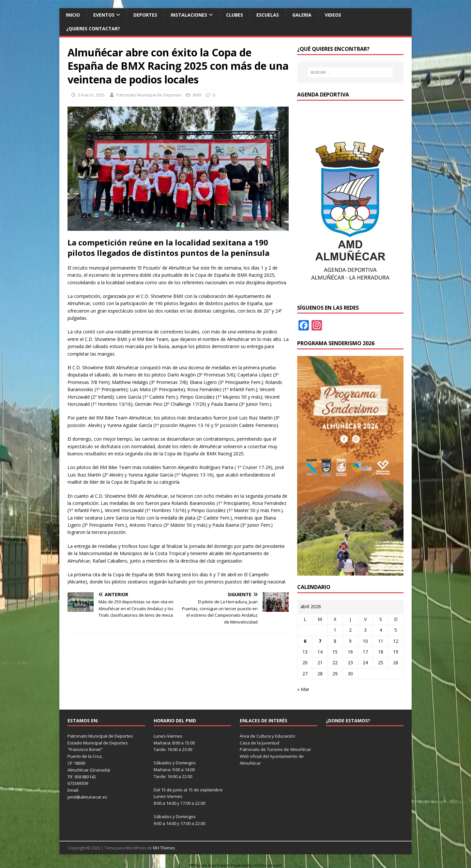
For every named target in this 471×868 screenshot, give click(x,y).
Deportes (145, 15)
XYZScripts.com (268, 865)
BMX (197, 95)
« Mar (303, 689)
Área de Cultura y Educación (267, 736)
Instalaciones (189, 15)
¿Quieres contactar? (93, 29)
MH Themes (164, 848)
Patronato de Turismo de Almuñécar (275, 749)
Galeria (302, 15)
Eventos (104, 15)
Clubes (235, 15)
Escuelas (268, 15)
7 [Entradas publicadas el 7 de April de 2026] (320, 641)
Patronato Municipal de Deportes (149, 95)
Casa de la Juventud (259, 743)
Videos (333, 15)
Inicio (73, 15)
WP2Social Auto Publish (209, 865)
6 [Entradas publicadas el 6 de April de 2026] (305, 641)
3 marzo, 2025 (91, 95)
